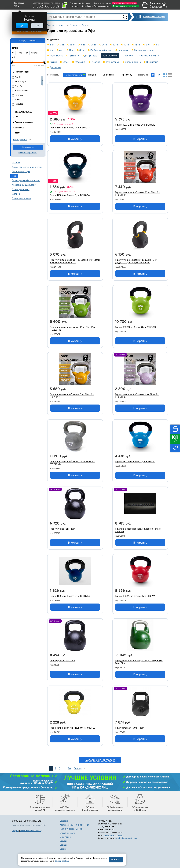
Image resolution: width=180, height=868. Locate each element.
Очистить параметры (28, 153)
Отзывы (63, 841)
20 (69, 768)
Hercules (19, 104)
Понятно (116, 859)
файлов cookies (62, 861)
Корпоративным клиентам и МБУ (75, 825)
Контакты (74, 6)
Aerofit (18, 77)
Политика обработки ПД (31, 831)
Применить (28, 147)
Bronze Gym (20, 81)
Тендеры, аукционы (103, 3)
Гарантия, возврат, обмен (71, 829)
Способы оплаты (67, 833)
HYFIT (17, 99)
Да (22, 26)
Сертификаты (87, 6)
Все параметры (20, 139)
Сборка (63, 849)
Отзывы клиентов (102, 6)
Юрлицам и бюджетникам (124, 3)
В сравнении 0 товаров (154, 17)
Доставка (86, 3)
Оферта (15, 831)
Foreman (19, 95)
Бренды (63, 845)
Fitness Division (22, 91)
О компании (75, 3)
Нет (37, 26)
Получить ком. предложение (125, 6)
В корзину (75, 139)
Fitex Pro (19, 86)
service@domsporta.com (126, 838)
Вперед (78, 768)
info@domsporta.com (114, 835)
